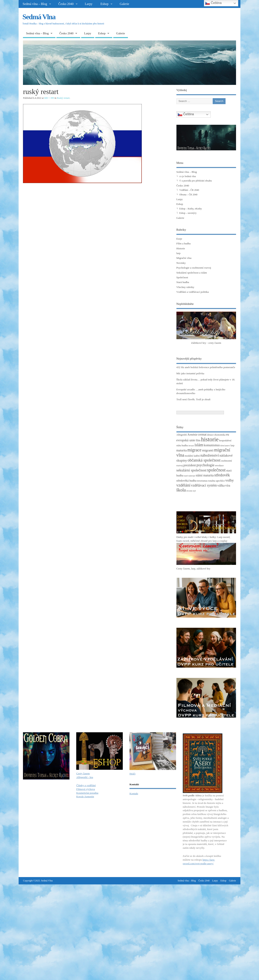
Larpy (89, 4)
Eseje (179, 239)
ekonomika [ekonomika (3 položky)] (220, 435)
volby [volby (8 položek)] (230, 480)
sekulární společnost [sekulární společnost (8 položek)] (191, 470)
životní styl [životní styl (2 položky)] (191, 491)
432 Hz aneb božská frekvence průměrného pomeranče (206, 367)
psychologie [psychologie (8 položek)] (205, 465)
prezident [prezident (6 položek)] (190, 465)
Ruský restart (63, 98)
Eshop (104, 4)
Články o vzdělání (86, 785)
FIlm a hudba (184, 243)
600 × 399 (49, 98)
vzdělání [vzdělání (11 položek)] (183, 485)
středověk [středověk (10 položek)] (222, 475)
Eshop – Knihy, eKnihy (191, 209)
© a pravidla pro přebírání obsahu (196, 181)
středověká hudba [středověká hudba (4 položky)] (186, 481)
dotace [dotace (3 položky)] (210, 435)
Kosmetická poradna (87, 793)
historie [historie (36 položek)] (210, 439)
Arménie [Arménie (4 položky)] (192, 435)
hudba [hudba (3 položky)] (185, 445)
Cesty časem (83, 773)
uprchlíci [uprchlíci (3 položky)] (220, 481)
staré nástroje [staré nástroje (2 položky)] (190, 476)
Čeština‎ (186, 114)
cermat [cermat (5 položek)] (202, 434)
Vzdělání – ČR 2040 (189, 190)
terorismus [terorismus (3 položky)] (202, 481)
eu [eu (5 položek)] (228, 434)
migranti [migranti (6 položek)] (208, 450)
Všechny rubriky (185, 287)
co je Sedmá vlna (188, 176)
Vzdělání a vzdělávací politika (193, 292)
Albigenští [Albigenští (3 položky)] (182, 435)
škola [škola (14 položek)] (181, 490)
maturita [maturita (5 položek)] (182, 450)
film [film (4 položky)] (198, 440)
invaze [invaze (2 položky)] (191, 446)
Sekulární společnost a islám (192, 273)
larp (179, 253)
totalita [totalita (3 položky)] (212, 481)
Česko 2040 (66, 4)
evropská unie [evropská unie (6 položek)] (186, 440)
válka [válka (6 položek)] (221, 485)
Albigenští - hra (85, 777)
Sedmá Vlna (39, 17)
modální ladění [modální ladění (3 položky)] (192, 456)
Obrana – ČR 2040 (188, 195)
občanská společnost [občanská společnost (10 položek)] (204, 460)
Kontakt (134, 793)
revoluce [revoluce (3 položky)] (219, 466)
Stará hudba (183, 282)
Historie (181, 248)
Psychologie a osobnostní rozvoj (194, 268)
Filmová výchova (86, 789)
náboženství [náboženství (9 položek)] (210, 455)
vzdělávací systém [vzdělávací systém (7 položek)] (204, 485)
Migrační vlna (184, 258)
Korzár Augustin (85, 796)
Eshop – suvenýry (188, 213)
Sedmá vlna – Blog (35, 4)
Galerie (124, 4)
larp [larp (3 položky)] (232, 445)
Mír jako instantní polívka (190, 373)
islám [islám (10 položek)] (199, 445)
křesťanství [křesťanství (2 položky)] (225, 446)
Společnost (182, 277)
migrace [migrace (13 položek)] (194, 450)
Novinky (181, 263)
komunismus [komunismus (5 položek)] (212, 445)
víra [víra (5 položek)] (228, 485)
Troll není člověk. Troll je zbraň (193, 399)
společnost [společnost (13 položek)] (216, 470)
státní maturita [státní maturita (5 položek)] (205, 475)
